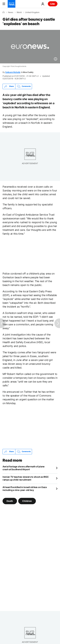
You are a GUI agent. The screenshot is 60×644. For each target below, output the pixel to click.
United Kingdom (32, 12)
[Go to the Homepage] (12, 4)
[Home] (4, 12)
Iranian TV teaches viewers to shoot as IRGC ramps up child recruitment (26, 478)
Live (53, 4)
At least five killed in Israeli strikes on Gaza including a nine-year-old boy (25, 489)
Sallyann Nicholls (13, 72)
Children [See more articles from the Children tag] (27, 501)
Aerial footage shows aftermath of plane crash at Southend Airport (24, 468)
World (19, 12)
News (11, 12)
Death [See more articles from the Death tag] (10, 501)
